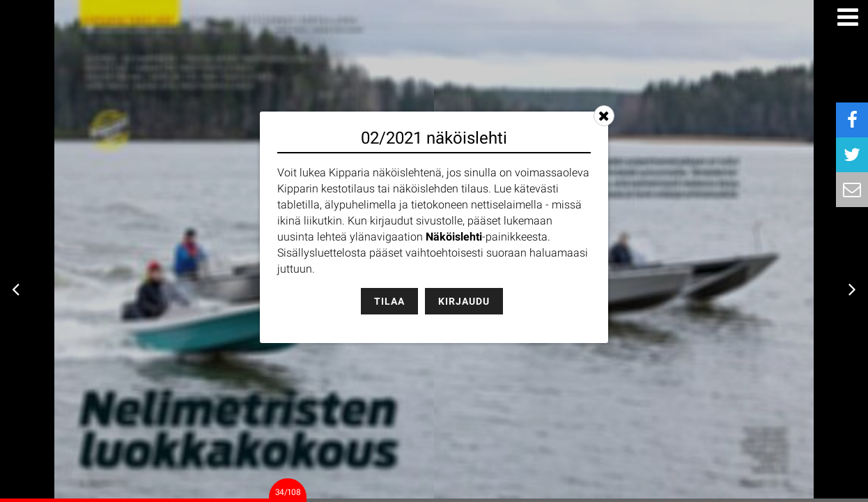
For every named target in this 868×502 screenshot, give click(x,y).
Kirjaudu (464, 301)
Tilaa (389, 301)
